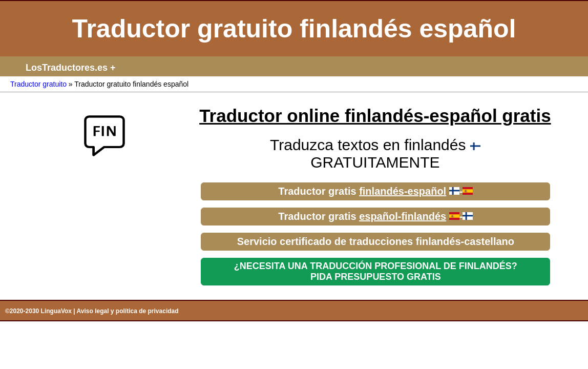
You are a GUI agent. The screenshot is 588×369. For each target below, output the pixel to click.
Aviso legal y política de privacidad (128, 311)
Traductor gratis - (375, 191)
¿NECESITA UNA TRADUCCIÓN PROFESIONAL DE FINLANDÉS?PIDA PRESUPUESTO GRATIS (376, 271)
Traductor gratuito (38, 84)
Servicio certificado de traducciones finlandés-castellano (376, 241)
